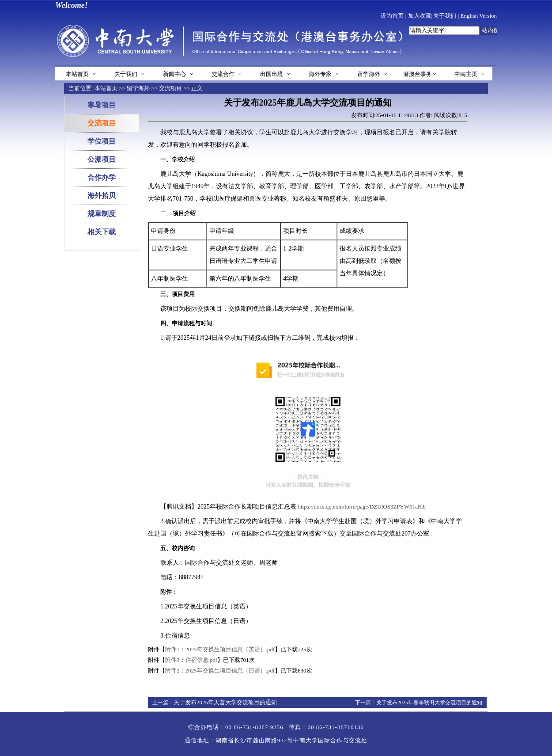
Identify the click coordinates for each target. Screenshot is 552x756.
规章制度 (102, 214)
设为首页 (392, 16)
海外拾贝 (102, 196)
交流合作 (223, 74)
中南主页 (466, 74)
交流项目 (170, 88)
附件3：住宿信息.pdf (191, 660)
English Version (479, 16)
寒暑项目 (102, 105)
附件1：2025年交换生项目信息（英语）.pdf (220, 649)
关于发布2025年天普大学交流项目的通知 (225, 702)
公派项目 (102, 159)
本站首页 (77, 74)
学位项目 (102, 141)
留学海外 (369, 74)
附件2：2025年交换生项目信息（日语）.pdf (220, 671)
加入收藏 (420, 16)
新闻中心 (174, 74)
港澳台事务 (418, 74)
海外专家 (320, 74)
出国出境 (272, 74)
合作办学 (102, 177)
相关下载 (102, 232)
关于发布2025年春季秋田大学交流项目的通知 (429, 703)
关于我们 (445, 16)
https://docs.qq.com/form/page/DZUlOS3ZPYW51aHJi (362, 507)
